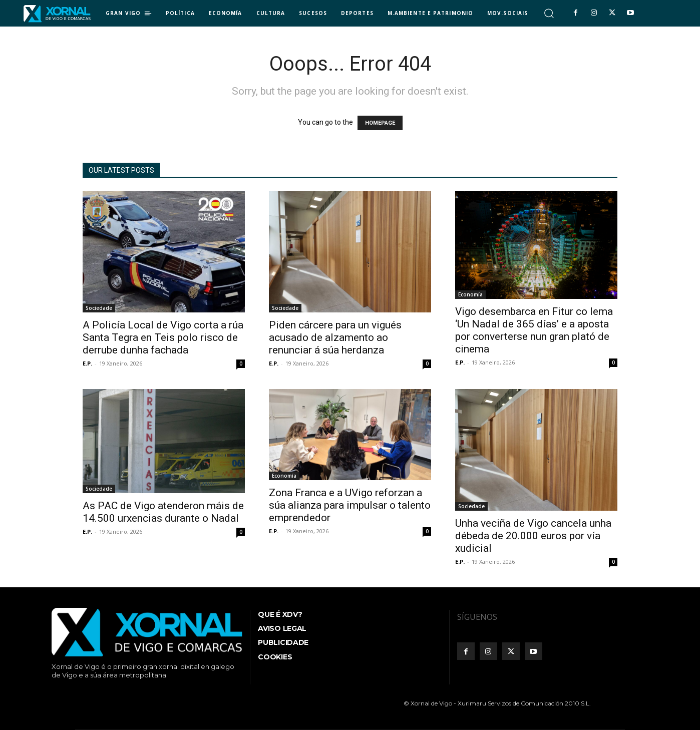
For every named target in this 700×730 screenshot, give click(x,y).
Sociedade (99, 308)
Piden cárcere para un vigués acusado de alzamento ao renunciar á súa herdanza (335, 337)
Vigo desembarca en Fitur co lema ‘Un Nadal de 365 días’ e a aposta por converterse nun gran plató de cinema (534, 330)
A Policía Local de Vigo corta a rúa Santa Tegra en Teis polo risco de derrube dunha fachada (163, 337)
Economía (470, 294)
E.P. (87, 363)
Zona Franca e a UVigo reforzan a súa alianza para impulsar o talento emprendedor (350, 505)
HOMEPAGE (380, 123)
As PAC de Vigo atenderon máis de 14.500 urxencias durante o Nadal (163, 512)
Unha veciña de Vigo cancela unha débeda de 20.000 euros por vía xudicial (533, 536)
